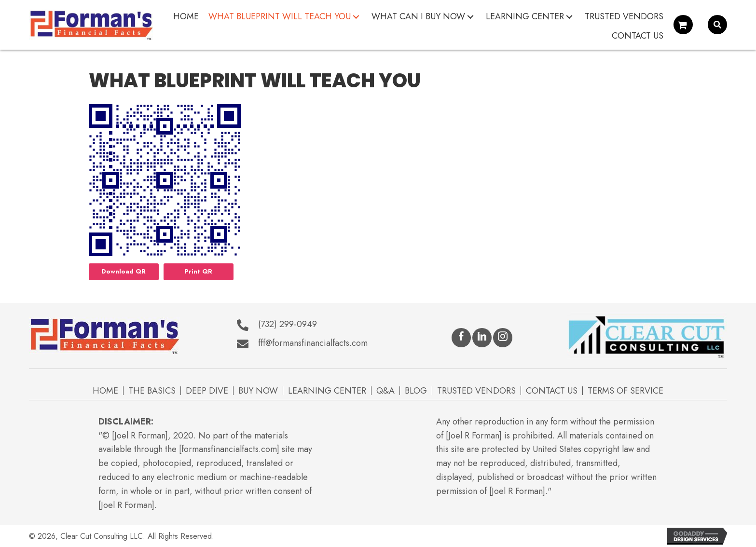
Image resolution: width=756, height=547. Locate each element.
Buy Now (258, 391)
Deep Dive (207, 391)
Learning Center (327, 391)
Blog (416, 391)
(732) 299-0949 (288, 324)
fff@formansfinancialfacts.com (313, 343)
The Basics (152, 391)
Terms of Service (625, 391)
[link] (186, 17)
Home (105, 391)
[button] (356, 17)
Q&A (385, 391)
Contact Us (552, 391)
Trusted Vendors (476, 391)
